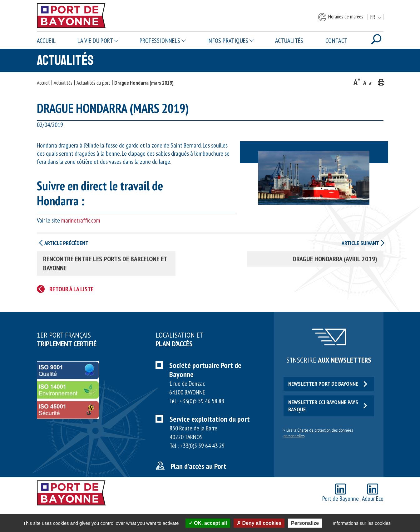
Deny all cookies (259, 523)
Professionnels (160, 41)
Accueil (46, 41)
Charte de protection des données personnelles (318, 433)
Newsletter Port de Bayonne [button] (328, 384)
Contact (336, 41)
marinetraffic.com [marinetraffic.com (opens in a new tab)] (81, 220)
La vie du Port (95, 41)
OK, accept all (208, 523)
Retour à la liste (72, 289)
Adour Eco (373, 493)
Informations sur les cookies (362, 523)
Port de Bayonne (341, 493)
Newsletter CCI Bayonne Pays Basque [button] (328, 406)
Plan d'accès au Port (198, 466)
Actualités (289, 41)
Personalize (305, 523)
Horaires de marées (340, 17)
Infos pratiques (228, 41)
